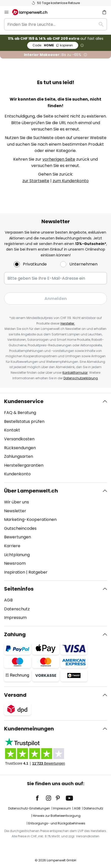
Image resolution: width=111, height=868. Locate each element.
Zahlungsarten (19, 456)
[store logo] (33, 12)
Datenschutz (17, 609)
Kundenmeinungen (29, 729)
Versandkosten (19, 439)
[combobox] (55, 24)
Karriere (12, 546)
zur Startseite (36, 181)
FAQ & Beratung (20, 413)
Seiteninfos (19, 589)
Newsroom (15, 563)
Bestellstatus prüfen (24, 421)
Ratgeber (38, 572)
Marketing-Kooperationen (30, 520)
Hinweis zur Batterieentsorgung (57, 816)
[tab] (55, 438)
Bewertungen (18, 537)
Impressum (15, 618)
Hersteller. (68, 323)
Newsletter (15, 511)
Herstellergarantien (24, 465)
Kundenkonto (17, 474)
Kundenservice (24, 401)
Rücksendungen (20, 448)
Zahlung (15, 634)
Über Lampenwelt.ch (31, 491)
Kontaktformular (75, 373)
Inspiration (15, 572)
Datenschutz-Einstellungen (29, 808)
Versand (15, 695)
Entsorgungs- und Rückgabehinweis (57, 823)
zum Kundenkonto (71, 181)
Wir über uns (17, 502)
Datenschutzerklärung (81, 378)
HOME (53, 45)
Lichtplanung (17, 555)
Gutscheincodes (20, 528)
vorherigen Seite (59, 159)
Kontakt (12, 430)
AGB (8, 600)
